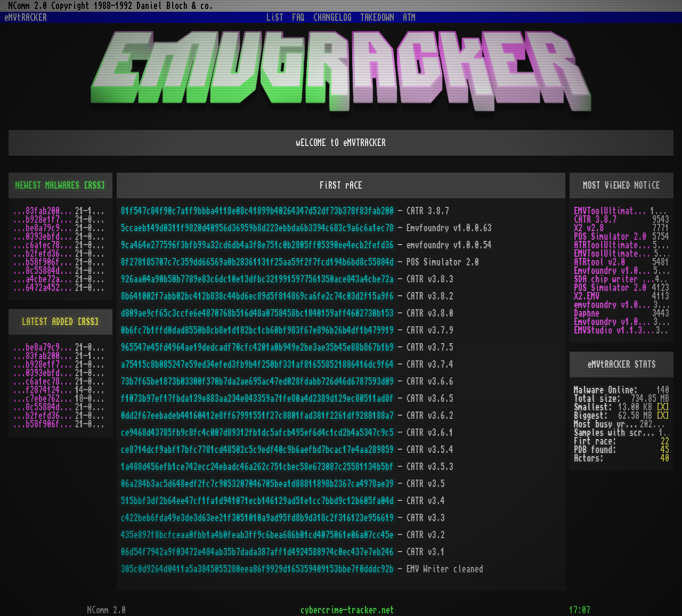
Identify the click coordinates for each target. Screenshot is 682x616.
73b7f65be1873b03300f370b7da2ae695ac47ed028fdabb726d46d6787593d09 (257, 382)
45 (665, 450)
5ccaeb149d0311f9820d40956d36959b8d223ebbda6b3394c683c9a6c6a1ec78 (257, 228)
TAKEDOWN (377, 18)
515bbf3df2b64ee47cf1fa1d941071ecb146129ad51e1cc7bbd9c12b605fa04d (257, 501)
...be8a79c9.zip (44, 228)
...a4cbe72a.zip (44, 279)
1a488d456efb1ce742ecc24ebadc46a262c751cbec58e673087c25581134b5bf (257, 467)
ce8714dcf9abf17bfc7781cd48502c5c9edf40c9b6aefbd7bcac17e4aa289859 (257, 450)
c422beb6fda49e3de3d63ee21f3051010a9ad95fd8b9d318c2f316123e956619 (257, 518)
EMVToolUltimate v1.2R (614, 254)
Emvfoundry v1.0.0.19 (614, 322)
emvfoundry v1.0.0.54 (614, 305)
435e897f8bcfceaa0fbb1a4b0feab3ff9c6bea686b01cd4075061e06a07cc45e (257, 535)
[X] (663, 407)
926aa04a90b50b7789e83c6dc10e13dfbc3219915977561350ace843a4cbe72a (257, 279)
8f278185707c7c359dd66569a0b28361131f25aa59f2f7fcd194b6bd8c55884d (257, 262)
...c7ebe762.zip (44, 399)
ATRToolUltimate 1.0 (613, 245)
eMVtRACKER (26, 18)
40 (665, 458)
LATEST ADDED (47, 322)
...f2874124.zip (44, 390)
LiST (275, 18)
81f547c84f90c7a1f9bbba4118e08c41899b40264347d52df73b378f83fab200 (257, 211)
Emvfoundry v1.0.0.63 (614, 271)
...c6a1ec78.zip (44, 245)
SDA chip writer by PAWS (614, 279)
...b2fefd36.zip (44, 254)
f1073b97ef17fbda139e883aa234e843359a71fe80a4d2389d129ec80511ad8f (257, 399)
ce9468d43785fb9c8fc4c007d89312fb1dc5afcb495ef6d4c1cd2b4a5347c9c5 (257, 433)
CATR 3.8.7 (595, 220)
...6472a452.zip (44, 288)
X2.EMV (587, 296)
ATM (409, 18)
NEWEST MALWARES (47, 185)
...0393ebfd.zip (44, 237)
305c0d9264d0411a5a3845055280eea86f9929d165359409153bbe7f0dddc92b (257, 569)
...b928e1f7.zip (44, 220)
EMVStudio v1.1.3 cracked (615, 330)
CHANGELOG (332, 18)
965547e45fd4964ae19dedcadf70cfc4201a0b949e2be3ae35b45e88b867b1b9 (257, 347)
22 (665, 441)
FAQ (298, 18)
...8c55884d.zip (44, 271)
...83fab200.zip (44, 211)
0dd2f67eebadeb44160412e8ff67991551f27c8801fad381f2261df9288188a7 (257, 416)
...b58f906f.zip (44, 262)
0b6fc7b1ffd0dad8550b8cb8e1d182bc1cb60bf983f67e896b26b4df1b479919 (257, 330)
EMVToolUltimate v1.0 (612, 211)
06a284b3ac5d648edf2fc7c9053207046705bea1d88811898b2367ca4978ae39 (257, 484)
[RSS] (94, 185)
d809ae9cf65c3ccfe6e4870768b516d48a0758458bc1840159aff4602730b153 (257, 313)
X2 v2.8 (589, 228)
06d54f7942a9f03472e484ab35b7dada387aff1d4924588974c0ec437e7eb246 (257, 552)
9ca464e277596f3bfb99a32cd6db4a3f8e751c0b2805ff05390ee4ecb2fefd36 (257, 245)
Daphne (587, 313)
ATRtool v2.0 (599, 262)
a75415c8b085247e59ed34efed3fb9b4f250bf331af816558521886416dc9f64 (257, 364)
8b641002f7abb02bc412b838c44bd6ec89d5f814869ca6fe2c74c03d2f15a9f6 (257, 296)
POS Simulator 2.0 (610, 237)
